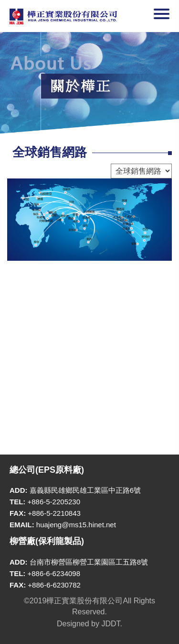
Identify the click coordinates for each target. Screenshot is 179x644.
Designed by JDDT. (89, 624)
